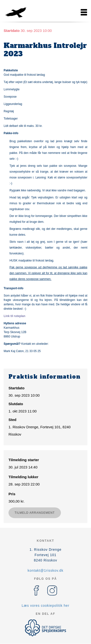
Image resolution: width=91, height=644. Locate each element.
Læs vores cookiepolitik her (45, 606)
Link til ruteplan (14, 316)
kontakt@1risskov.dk (45, 570)
